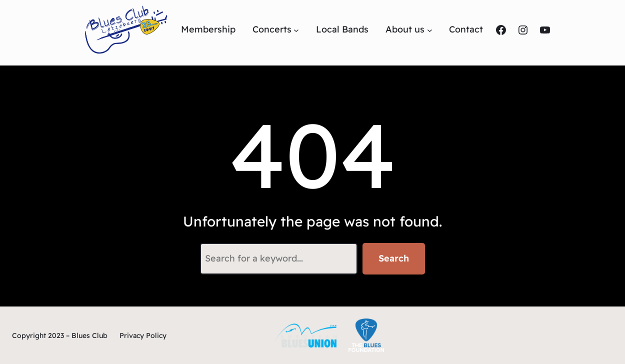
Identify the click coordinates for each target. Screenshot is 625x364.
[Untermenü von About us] (430, 30)
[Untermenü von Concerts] (296, 30)
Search (394, 258)
